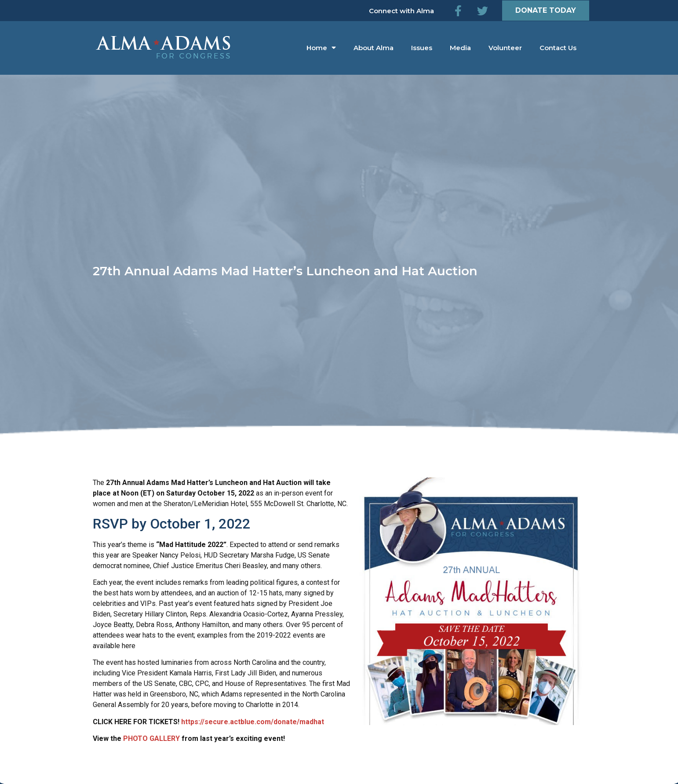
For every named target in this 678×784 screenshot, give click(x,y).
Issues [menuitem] (422, 48)
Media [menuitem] (460, 48)
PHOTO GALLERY (151, 738)
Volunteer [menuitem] (505, 48)
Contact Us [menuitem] (558, 48)
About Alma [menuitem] (374, 48)
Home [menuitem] (321, 48)
